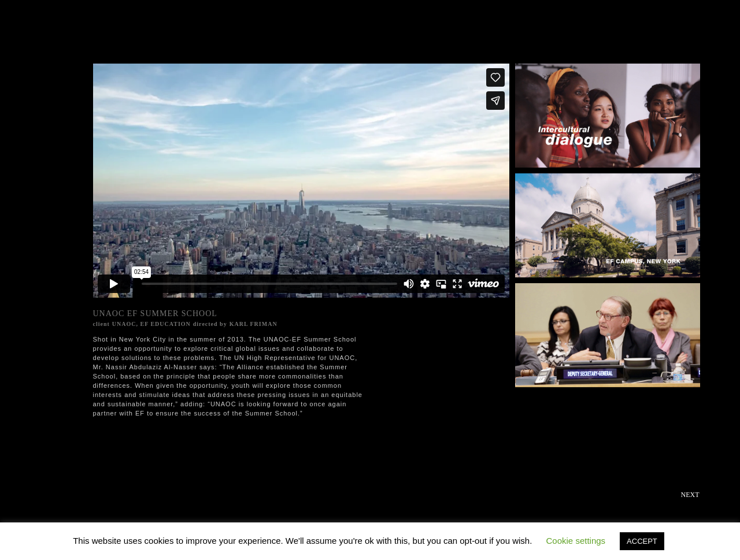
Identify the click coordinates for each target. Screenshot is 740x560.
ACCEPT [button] (642, 541)
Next (690, 495)
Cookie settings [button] (576, 541)
